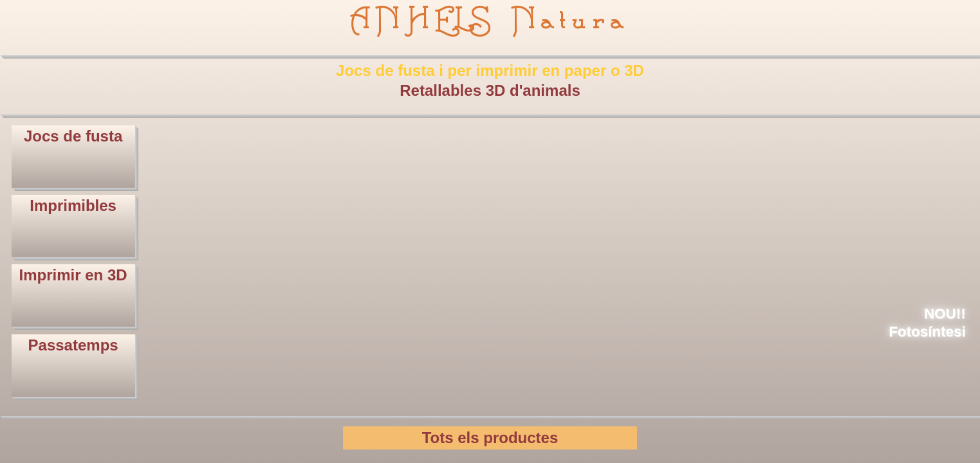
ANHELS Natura (490, 21)
